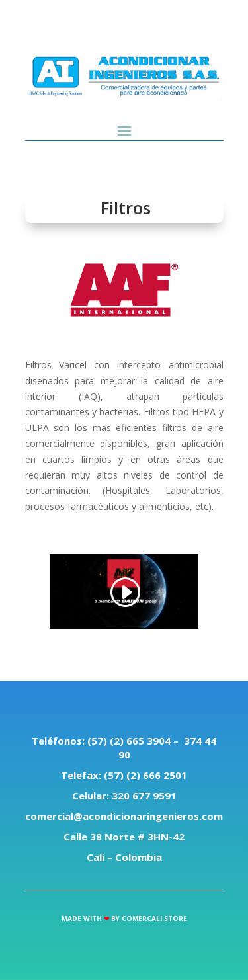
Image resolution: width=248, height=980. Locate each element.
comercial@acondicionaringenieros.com (124, 816)
